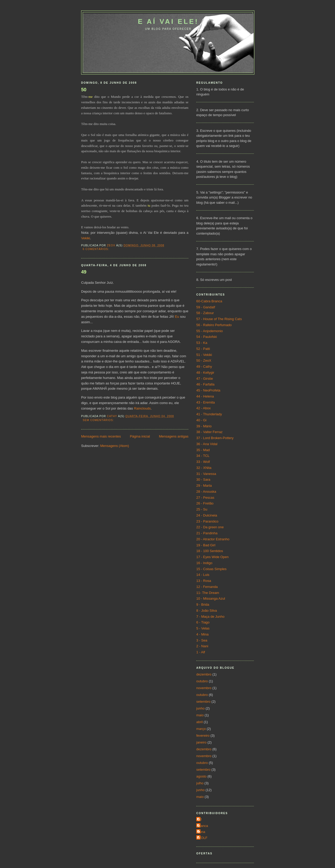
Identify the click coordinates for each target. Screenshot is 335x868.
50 (84, 90)
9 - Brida (203, 605)
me (91, 97)
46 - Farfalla (205, 384)
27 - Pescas (205, 498)
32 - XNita (204, 468)
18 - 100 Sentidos (210, 551)
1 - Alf (201, 652)
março (201, 729)
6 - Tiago (203, 622)
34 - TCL (203, 456)
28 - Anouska (206, 492)
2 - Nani (202, 646)
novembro (204, 688)
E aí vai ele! (168, 21)
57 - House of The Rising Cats (219, 319)
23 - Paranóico (207, 521)
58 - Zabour (205, 313)
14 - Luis (203, 575)
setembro (203, 702)
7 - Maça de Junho (210, 617)
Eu (177, 317)
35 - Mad (203, 450)
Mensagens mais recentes (101, 436)
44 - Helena (205, 396)
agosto (201, 776)
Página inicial (140, 436)
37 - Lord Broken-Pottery (215, 438)
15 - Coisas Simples (211, 569)
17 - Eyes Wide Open (213, 557)
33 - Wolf (203, 462)
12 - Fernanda (207, 587)
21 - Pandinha (207, 533)
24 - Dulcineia (207, 515)
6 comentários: (96, 249)
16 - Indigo (204, 563)
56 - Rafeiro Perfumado (214, 325)
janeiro (201, 742)
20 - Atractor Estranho (213, 539)
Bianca (203, 826)
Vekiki (86, 238)
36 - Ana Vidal (207, 444)
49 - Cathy (204, 367)
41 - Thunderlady (209, 414)
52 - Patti (203, 349)
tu (149, 205)
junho (200, 708)
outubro (202, 681)
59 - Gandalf (206, 307)
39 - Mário (204, 426)
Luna (201, 832)
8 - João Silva (207, 611)
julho (200, 783)
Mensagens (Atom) (115, 446)
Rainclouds (142, 408)
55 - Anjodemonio (210, 331)
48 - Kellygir (205, 373)
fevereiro (203, 736)
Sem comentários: (99, 420)
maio (200, 715)
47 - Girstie (205, 379)
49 (84, 272)
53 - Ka (202, 343)
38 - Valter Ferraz (209, 432)
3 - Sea (202, 640)
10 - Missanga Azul (211, 598)
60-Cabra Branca (209, 301)
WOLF (203, 838)
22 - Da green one (210, 527)
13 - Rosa (204, 581)
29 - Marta (204, 486)
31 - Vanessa (206, 474)
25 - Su (202, 509)
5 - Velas (203, 628)
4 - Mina (202, 634)
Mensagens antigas (174, 436)
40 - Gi (201, 420)
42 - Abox (203, 408)
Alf (200, 819)
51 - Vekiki (204, 355)
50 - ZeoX (204, 361)
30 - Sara (203, 480)
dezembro (204, 674)
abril (200, 722)
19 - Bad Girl (206, 545)
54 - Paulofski (207, 337)
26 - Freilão (205, 503)
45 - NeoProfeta (208, 390)
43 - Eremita (206, 402)
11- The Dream (208, 593)
